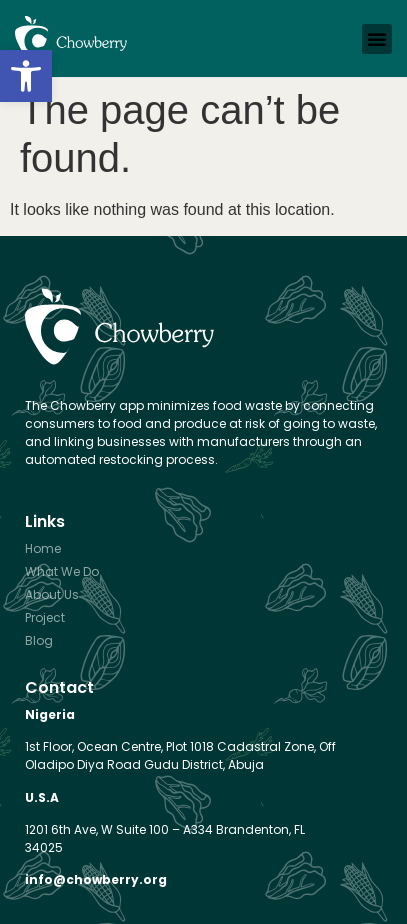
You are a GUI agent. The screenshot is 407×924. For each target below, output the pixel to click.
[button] (26, 76)
